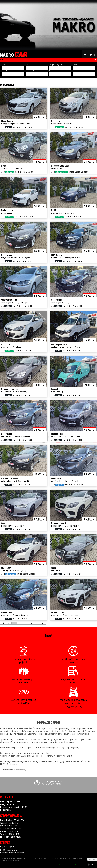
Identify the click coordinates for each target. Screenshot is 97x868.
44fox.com (92, 865)
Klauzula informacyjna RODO (14, 807)
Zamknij (92, 859)
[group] (48, 25)
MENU (2, 60)
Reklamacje (5, 810)
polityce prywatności (14, 860)
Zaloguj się (90, 54)
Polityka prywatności (10, 801)
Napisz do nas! (72, 865)
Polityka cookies (8, 804)
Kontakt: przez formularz (12, 853)
